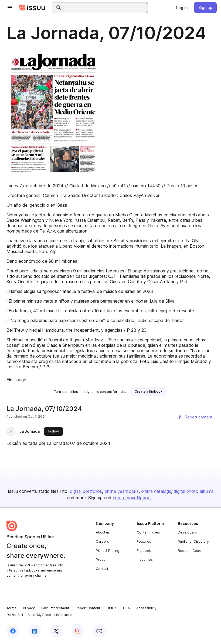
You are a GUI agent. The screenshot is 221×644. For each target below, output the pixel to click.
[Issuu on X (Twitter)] (56, 631)
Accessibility (146, 608)
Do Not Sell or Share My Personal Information (39, 615)
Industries (145, 560)
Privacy (29, 608)
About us (103, 532)
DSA (126, 608)
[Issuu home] (32, 8)
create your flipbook (133, 498)
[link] (182, 8)
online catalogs (156, 491)
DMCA (112, 608)
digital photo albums (193, 491)
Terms (11, 608)
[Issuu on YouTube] (99, 631)
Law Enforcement (55, 608)
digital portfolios (86, 491)
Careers (102, 541)
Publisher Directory (193, 541)
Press (101, 560)
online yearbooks (122, 491)
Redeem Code (190, 551)
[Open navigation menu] (10, 8)
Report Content (88, 608)
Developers (187, 532)
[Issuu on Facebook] (13, 631)
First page (16, 380)
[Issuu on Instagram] (78, 631)
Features (144, 541)
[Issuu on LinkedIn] (35, 631)
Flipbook (144, 551)
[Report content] (195, 417)
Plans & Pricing (108, 551)
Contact (102, 569)
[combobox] (105, 8)
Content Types (148, 532)
